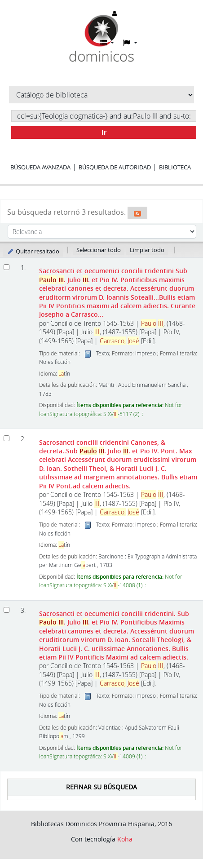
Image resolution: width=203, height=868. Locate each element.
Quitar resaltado (33, 251)
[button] (107, 43)
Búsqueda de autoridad (115, 167)
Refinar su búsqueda (101, 787)
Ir (104, 132)
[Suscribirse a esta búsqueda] (137, 213)
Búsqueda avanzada (40, 167)
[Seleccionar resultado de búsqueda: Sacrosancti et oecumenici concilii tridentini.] (7, 610)
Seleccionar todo (99, 250)
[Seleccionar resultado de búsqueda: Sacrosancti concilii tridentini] (7, 438)
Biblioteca (175, 167)
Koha (125, 839)
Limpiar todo (147, 250)
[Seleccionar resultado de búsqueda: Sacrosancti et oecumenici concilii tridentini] (7, 267)
